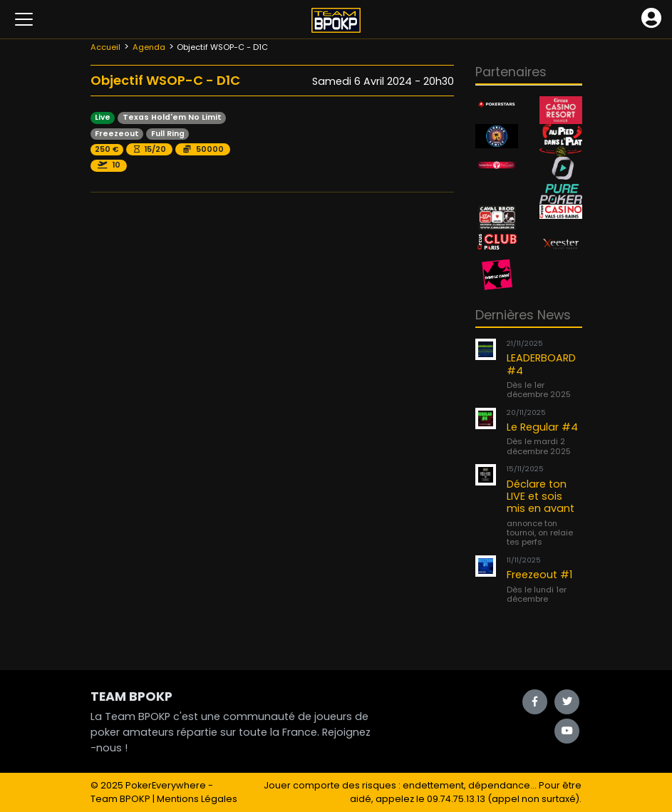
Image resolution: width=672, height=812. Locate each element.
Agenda (149, 47)
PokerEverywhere (166, 785)
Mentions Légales (197, 799)
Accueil (105, 47)
